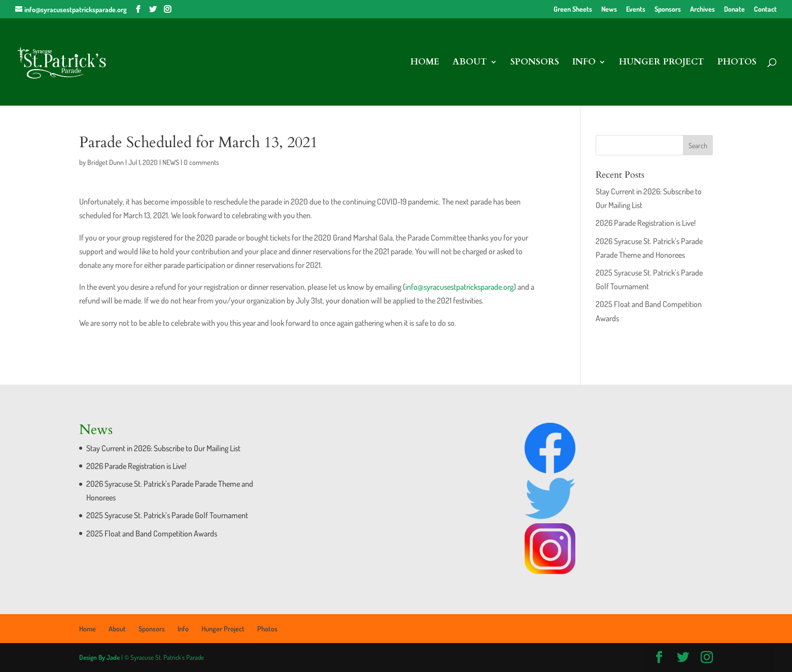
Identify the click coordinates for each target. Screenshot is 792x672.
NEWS (171, 162)
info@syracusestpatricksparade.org (459, 287)
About (470, 63)
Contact (765, 9)
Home (425, 63)
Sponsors (668, 9)
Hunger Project (662, 63)
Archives (702, 9)
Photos (737, 63)
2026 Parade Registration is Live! (646, 223)
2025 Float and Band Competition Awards (152, 533)
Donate (734, 9)
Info (584, 63)
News (609, 9)
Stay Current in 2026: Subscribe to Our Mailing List (163, 448)
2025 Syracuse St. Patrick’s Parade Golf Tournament (167, 515)
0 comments (201, 162)
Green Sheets (573, 9)
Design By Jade (99, 657)
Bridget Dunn (106, 162)
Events (636, 9)
